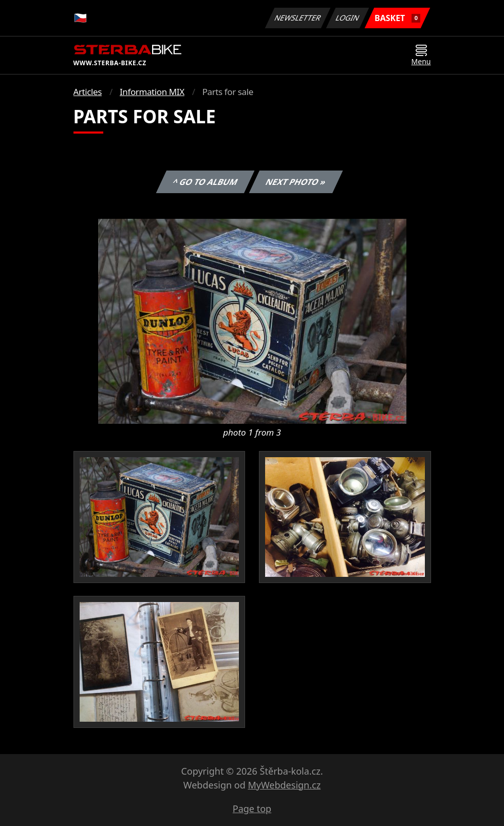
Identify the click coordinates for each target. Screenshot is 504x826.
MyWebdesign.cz (284, 785)
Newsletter (298, 18)
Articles (88, 92)
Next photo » (296, 182)
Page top (252, 809)
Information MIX (152, 92)
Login (348, 18)
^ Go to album (206, 182)
